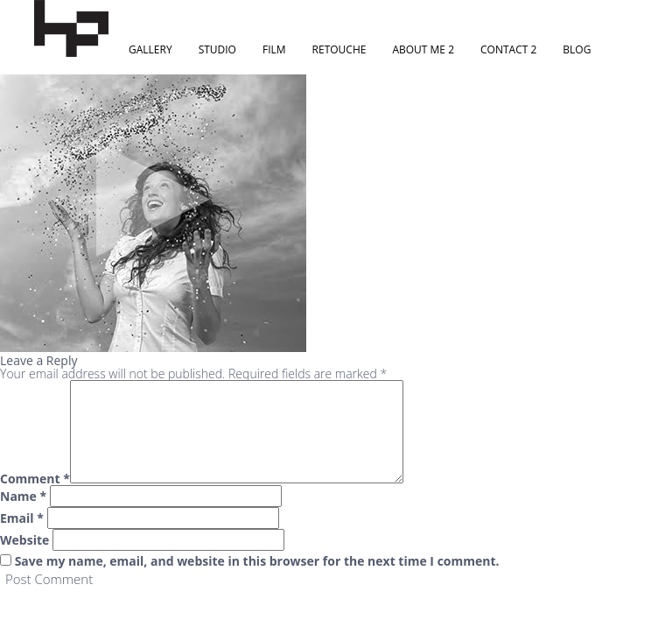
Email (22, 518)
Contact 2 (508, 49)
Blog (577, 49)
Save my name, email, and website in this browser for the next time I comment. (257, 561)
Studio (217, 49)
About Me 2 (423, 49)
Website (24, 540)
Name (23, 497)
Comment (35, 479)
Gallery (150, 49)
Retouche (339, 49)
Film (274, 49)
